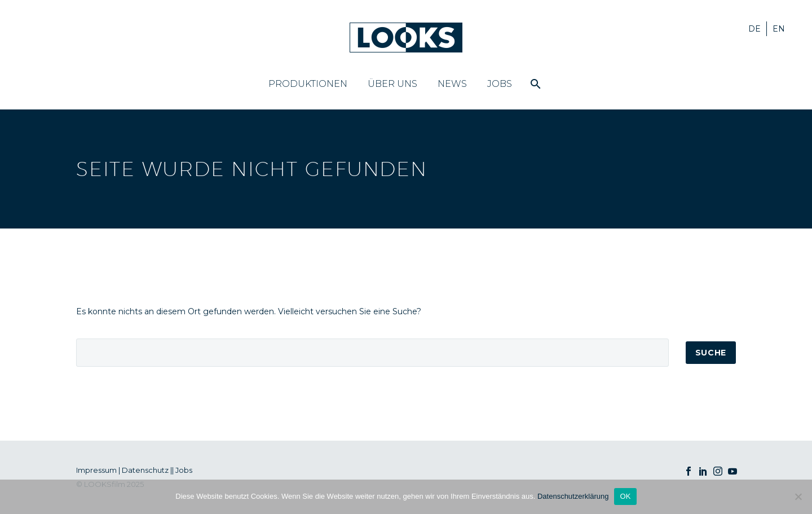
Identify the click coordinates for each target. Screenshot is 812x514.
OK (625, 496)
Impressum (96, 470)
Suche (711, 353)
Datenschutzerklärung (573, 496)
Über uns (392, 84)
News (452, 84)
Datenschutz (145, 470)
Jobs (500, 84)
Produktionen (308, 84)
